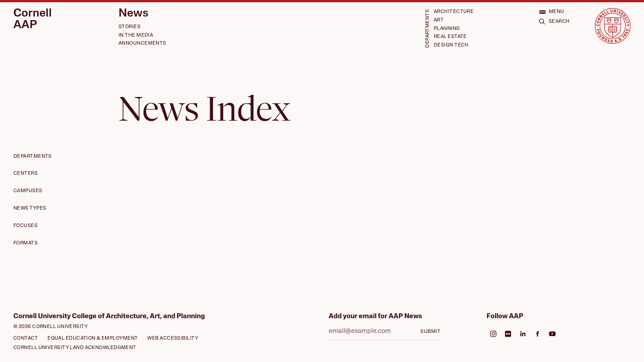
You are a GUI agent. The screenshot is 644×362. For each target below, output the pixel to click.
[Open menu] (552, 12)
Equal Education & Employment (93, 339)
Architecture (454, 12)
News (133, 14)
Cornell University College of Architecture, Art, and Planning (109, 317)
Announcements (142, 44)
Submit (430, 332)
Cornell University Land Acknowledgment (75, 348)
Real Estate (450, 37)
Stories (129, 27)
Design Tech (451, 45)
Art (439, 20)
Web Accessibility (173, 339)
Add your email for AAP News (375, 317)
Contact (26, 339)
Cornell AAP (33, 19)
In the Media (136, 36)
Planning (447, 29)
